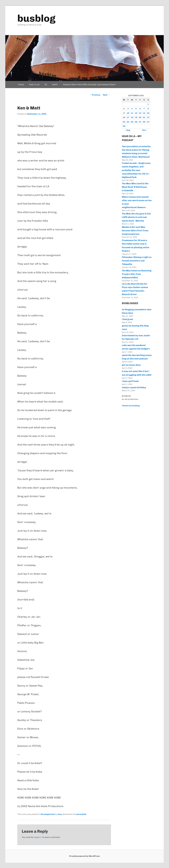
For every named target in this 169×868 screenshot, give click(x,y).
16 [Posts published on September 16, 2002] (124, 117)
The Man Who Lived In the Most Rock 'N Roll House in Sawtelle (135, 187)
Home (21, 85)
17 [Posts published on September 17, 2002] (128, 117)
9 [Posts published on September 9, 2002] (124, 113)
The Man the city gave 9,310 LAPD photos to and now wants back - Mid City (136, 217)
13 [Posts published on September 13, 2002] (140, 113)
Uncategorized (48, 814)
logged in (38, 837)
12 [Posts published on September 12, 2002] (136, 113)
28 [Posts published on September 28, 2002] (144, 122)
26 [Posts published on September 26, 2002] (136, 122)
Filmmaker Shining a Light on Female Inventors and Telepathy (137, 261)
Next (106, 95)
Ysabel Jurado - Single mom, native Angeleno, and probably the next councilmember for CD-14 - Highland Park (136, 170)
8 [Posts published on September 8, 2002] (148, 109)
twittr (55, 85)
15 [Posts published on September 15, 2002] (148, 113)
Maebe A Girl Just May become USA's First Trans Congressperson (135, 231)
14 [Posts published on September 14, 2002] (144, 113)
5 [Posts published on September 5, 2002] (136, 109)
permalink (81, 814)
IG (46, 85)
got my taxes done (131, 365)
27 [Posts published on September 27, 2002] (140, 122)
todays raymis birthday (134, 387)
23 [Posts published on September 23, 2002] (124, 122)
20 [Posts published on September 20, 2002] (140, 117)
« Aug (128, 130)
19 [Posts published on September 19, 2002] (136, 117)
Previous (95, 95)
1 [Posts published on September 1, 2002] (148, 104)
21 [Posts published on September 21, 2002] (144, 117)
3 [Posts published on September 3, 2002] (128, 109)
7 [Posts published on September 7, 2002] (144, 109)
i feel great (128, 319)
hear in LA (34, 85)
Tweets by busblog (131, 406)
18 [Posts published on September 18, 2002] (132, 117)
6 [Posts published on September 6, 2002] (140, 109)
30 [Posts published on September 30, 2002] (124, 126)
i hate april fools (130, 381)
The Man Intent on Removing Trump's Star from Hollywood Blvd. (137, 274)
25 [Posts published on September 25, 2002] (132, 122)
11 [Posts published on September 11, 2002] (132, 113)
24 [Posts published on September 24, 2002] (128, 122)
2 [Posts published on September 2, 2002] (124, 109)
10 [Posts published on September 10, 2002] (128, 113)
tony (60, 814)
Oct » (145, 130)
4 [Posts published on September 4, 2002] (132, 109)
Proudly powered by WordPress (85, 856)
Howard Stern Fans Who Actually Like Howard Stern (89, 85)
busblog (36, 18)
